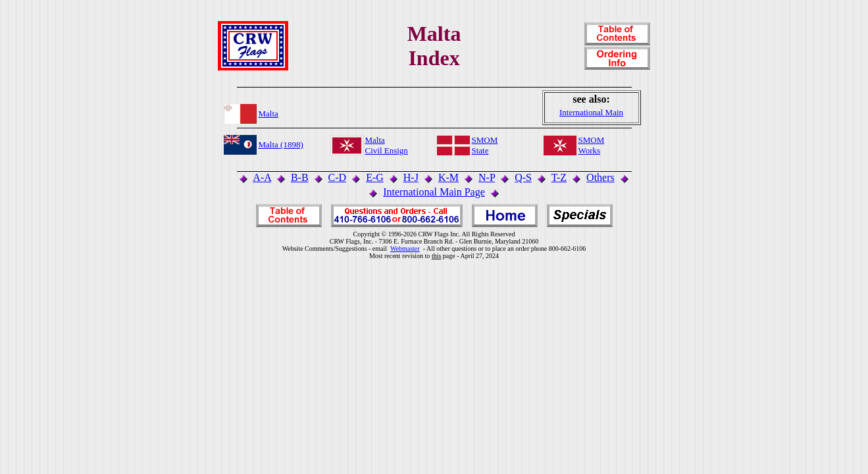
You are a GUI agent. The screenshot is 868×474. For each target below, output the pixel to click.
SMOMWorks (592, 145)
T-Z (559, 177)
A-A (262, 177)
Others (600, 177)
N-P (487, 177)
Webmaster (405, 249)
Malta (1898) (281, 145)
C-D (338, 177)
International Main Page (434, 192)
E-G (375, 177)
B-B (300, 177)
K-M (448, 177)
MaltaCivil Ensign (387, 145)
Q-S (523, 177)
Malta (268, 114)
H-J (411, 177)
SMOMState (485, 145)
